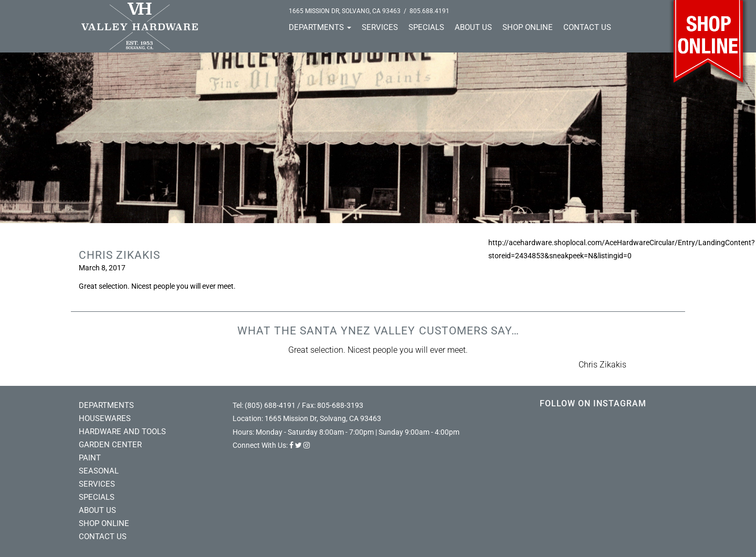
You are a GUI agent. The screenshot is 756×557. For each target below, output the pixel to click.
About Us (473, 27)
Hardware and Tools (122, 432)
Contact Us (587, 27)
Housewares (105, 418)
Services (380, 27)
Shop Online (528, 27)
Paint (90, 458)
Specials (426, 27)
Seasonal (99, 471)
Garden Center (110, 445)
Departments (320, 27)
